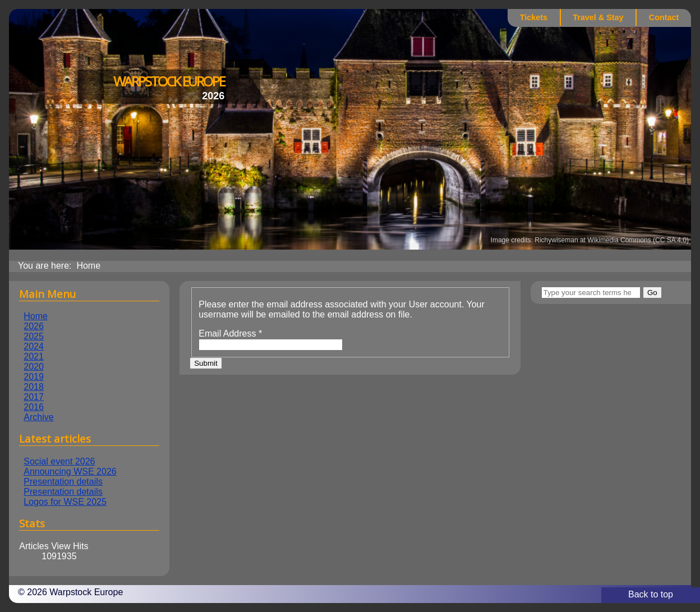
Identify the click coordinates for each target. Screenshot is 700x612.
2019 (34, 377)
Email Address (230, 333)
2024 (34, 346)
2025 (34, 336)
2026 (34, 326)
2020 (34, 367)
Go (652, 293)
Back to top (651, 594)
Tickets (534, 17)
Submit (206, 363)
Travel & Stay (598, 17)
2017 (34, 397)
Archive (38, 417)
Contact (664, 17)
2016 (34, 407)
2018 (34, 387)
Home (36, 316)
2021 (34, 356)
